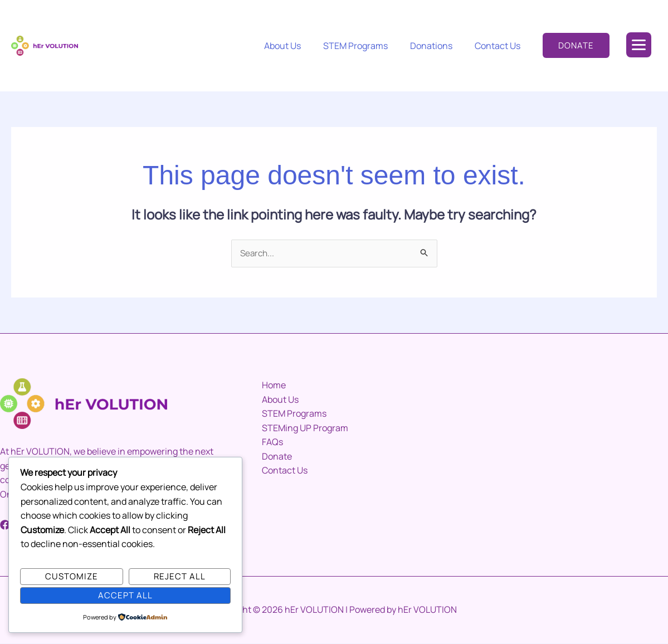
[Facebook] (5, 525)
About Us (298, 46)
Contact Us (500, 46)
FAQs (272, 442)
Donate (277, 457)
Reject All (180, 576)
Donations (438, 46)
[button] (576, 45)
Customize (72, 576)
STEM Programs (367, 46)
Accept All (125, 595)
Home (274, 386)
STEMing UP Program (305, 428)
